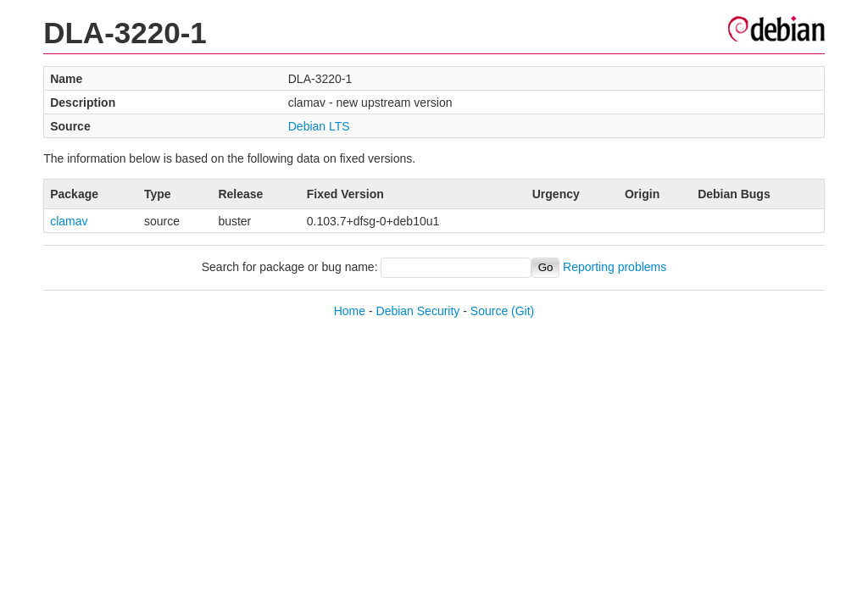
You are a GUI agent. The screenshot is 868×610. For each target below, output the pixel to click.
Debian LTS (319, 126)
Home (350, 311)
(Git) (523, 311)
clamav (69, 221)
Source (489, 311)
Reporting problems (615, 267)
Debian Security (418, 311)
